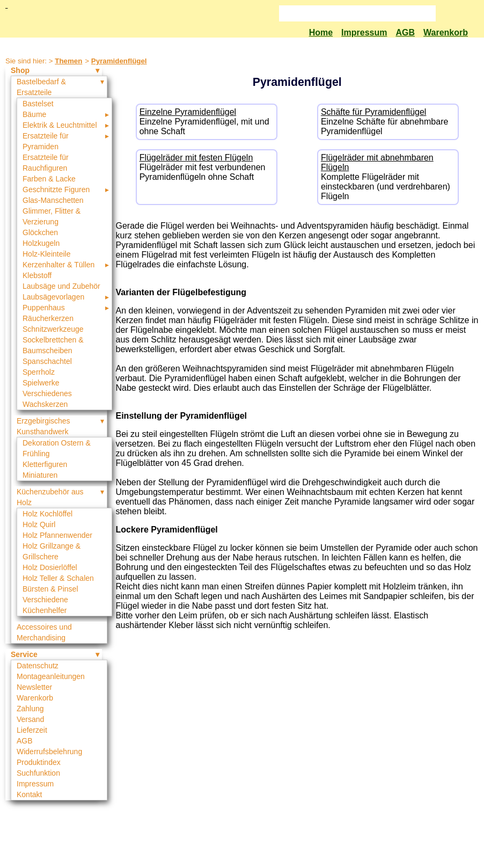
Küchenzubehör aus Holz (50, 497)
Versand (30, 719)
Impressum (364, 32)
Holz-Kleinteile (46, 254)
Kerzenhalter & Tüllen (58, 265)
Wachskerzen (45, 404)
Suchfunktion (38, 773)
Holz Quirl (39, 524)
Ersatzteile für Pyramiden (46, 141)
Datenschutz (38, 666)
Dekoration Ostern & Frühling (57, 448)
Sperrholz (39, 372)
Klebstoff (37, 275)
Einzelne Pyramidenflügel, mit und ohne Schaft (207, 122)
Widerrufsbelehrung (49, 752)
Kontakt (29, 794)
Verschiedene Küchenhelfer (45, 605)
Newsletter (34, 687)
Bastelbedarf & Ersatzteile (41, 87)
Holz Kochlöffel (47, 514)
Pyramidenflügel (119, 61)
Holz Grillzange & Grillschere (52, 551)
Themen (68, 61)
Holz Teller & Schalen (58, 578)
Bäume (34, 114)
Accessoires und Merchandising (44, 632)
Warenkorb (446, 32)
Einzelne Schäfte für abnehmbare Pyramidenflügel (388, 122)
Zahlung (30, 709)
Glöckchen (40, 232)
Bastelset (38, 104)
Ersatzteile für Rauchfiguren (46, 163)
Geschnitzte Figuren (56, 189)
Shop (20, 70)
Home (321, 32)
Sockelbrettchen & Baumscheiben (53, 345)
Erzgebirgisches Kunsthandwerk (43, 426)
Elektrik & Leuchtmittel (60, 125)
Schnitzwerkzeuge (53, 329)
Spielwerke (41, 383)
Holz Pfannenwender (57, 535)
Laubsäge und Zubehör (61, 286)
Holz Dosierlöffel (50, 567)
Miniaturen (40, 475)
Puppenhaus (44, 308)
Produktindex (39, 762)
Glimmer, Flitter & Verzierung (52, 216)
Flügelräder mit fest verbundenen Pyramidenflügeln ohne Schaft (207, 167)
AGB (405, 32)
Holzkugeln (41, 243)
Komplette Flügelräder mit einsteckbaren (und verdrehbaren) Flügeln (388, 177)
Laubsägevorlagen (53, 297)
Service (24, 654)
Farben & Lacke (49, 179)
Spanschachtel (47, 361)
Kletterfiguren (45, 464)
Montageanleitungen (51, 676)
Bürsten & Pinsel (50, 589)
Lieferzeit (32, 730)
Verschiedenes (47, 393)
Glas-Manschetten (53, 200)
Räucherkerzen (48, 318)
